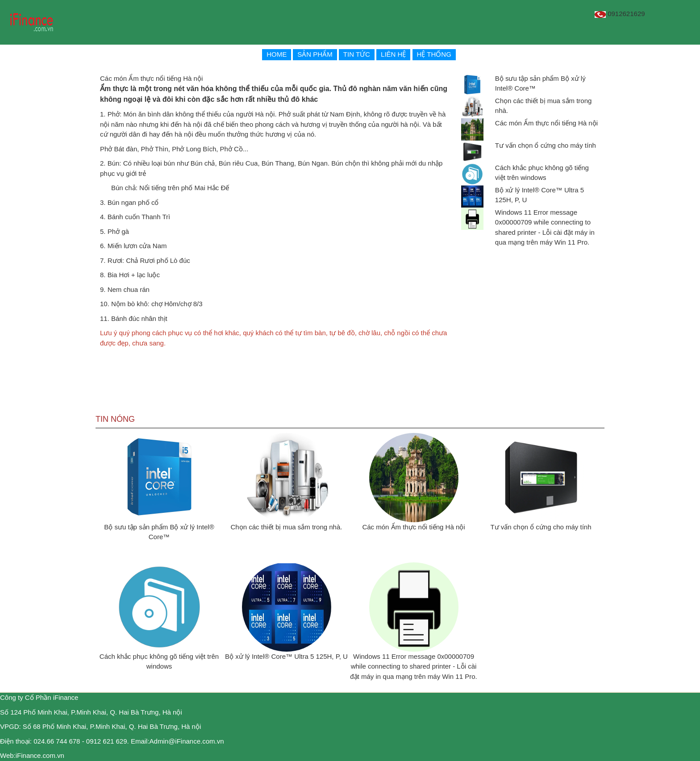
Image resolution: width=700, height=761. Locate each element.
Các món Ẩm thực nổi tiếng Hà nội (546, 123)
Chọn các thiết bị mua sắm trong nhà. (287, 527)
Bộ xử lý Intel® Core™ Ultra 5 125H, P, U (286, 656)
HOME (277, 54)
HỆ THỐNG (434, 54)
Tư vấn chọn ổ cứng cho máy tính (546, 145)
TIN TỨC (357, 54)
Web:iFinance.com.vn (32, 755)
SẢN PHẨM (315, 54)
